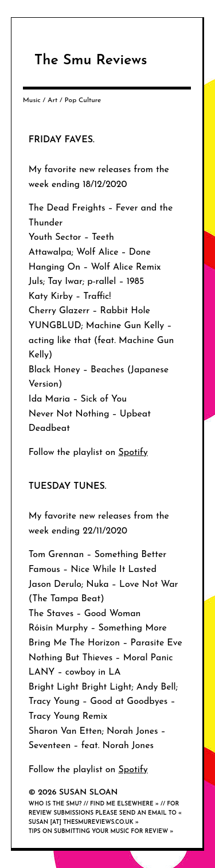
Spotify (133, 453)
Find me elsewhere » (124, 804)
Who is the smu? (55, 804)
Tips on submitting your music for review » (101, 832)
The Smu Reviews (91, 61)
